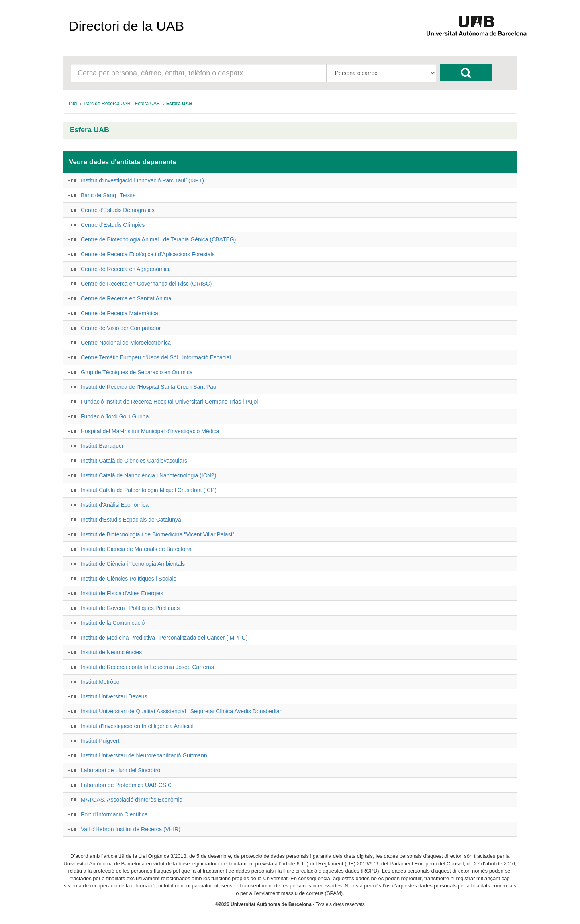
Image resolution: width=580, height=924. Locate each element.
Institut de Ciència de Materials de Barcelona (136, 549)
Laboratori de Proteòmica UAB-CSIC (126, 785)
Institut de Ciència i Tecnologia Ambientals (133, 564)
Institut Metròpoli (101, 682)
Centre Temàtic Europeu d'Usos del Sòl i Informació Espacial (156, 357)
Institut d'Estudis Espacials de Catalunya (131, 520)
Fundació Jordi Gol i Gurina (115, 416)
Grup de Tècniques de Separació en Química (137, 372)
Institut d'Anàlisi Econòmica (115, 505)
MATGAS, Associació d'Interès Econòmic (132, 800)
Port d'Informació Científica (114, 814)
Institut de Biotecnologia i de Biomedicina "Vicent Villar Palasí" (158, 534)
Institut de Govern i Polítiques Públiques (130, 608)
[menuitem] (73, 104)
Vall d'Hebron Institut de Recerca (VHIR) (131, 829)
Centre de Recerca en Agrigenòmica (126, 269)
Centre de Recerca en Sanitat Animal (127, 298)
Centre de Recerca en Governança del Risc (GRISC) (146, 284)
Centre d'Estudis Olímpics (113, 225)
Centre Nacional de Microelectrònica (126, 343)
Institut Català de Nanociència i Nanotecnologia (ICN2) (148, 475)
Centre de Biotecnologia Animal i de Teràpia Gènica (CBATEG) (158, 239)
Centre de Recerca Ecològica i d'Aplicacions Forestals (148, 254)
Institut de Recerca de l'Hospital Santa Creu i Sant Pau (149, 387)
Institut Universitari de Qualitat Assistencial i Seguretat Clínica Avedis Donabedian (182, 711)
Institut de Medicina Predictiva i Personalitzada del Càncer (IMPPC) (164, 638)
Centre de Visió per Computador (121, 328)
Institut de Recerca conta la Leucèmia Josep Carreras (147, 667)
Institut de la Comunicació (113, 623)
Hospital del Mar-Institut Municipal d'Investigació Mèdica (150, 431)
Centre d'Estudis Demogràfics (118, 210)
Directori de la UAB (126, 26)
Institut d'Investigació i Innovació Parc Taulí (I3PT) (142, 180)
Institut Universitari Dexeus (114, 696)
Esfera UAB (89, 130)
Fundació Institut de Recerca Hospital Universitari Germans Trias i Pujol (169, 402)
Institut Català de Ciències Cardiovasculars (134, 461)
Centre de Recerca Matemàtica (120, 313)
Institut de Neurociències (111, 652)
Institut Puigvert (100, 741)
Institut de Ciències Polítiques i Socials (129, 579)
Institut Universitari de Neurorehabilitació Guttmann (144, 755)
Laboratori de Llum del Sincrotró (121, 770)
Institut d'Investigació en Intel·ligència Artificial (137, 726)
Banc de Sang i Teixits (108, 195)
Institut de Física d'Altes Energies (122, 593)
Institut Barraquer (102, 446)
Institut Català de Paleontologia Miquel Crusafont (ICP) (149, 490)
